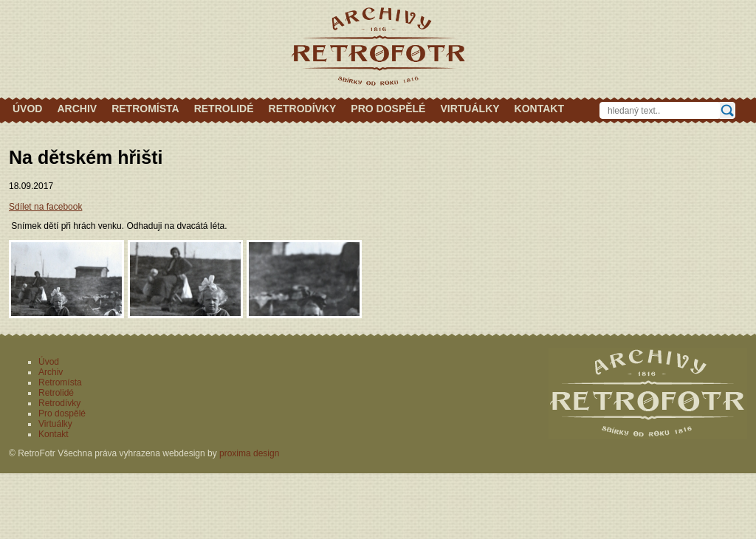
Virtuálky (470, 109)
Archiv (77, 109)
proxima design (249, 453)
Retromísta (145, 109)
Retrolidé (224, 109)
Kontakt (539, 109)
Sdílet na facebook (45, 207)
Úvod (27, 109)
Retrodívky (303, 109)
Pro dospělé (388, 109)
